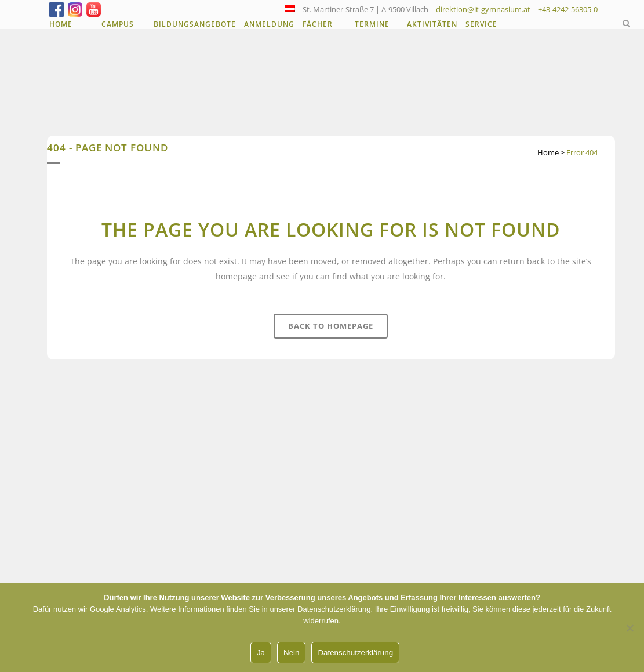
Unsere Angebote (278, 567)
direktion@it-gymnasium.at (483, 9)
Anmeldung (267, 550)
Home (548, 152)
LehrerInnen (269, 533)
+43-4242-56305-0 (568, 9)
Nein (291, 653)
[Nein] (630, 628)
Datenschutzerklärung (355, 653)
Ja (261, 653)
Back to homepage (331, 326)
